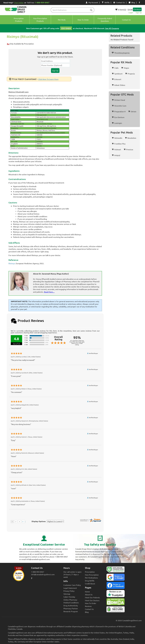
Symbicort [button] (117, 74)
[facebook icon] (139, 2)
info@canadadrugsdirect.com (43, 574)
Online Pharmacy (70, 600)
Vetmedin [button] (117, 138)
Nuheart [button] (116, 149)
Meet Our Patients (92, 597)
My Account (92, 2)
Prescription (90, 572)
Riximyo (12, 263)
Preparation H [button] (119, 111)
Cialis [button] (115, 68)
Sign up (139, 12)
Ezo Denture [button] (118, 117)
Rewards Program (71, 611)
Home (87, 592)
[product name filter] (73, 10)
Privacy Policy (69, 591)
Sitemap (67, 594)
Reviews (88, 606)
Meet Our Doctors (92, 600)
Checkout (137, 9)
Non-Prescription (92, 575)
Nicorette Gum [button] (119, 106)
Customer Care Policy (72, 585)
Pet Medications (91, 578)
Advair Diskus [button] (118, 85)
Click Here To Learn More (48, 79)
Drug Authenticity (71, 605)
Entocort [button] (117, 79)
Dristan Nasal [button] (118, 100)
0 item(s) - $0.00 (124, 10)
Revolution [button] (131, 138)
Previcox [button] (128, 149)
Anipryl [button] (116, 155)
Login (131, 12)
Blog (132, 2)
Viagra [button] (125, 68)
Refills (106, 2)
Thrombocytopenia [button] (121, 53)
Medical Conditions (71, 603)
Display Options (39, 521)
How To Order (91, 603)
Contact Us (119, 2)
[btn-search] (91, 10)
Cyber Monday (69, 597)
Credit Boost (90, 584)
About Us (89, 594)
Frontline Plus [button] (119, 144)
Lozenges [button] (117, 123)
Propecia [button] (130, 74)
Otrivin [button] (132, 111)
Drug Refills (90, 581)
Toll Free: (39, 2)
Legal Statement (70, 588)
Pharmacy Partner (71, 608)
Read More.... (49, 292)
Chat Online (19, 2)
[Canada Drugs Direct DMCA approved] (116, 602)
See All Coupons (112, 28)
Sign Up (55, 71)
